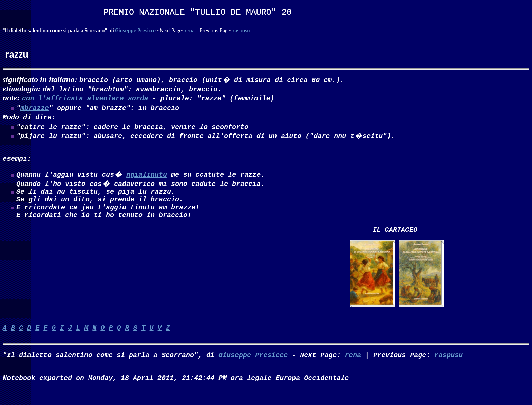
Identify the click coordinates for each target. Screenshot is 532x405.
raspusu (241, 30)
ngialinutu (147, 180)
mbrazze (35, 109)
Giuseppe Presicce (135, 30)
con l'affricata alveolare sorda (85, 98)
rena (189, 30)
